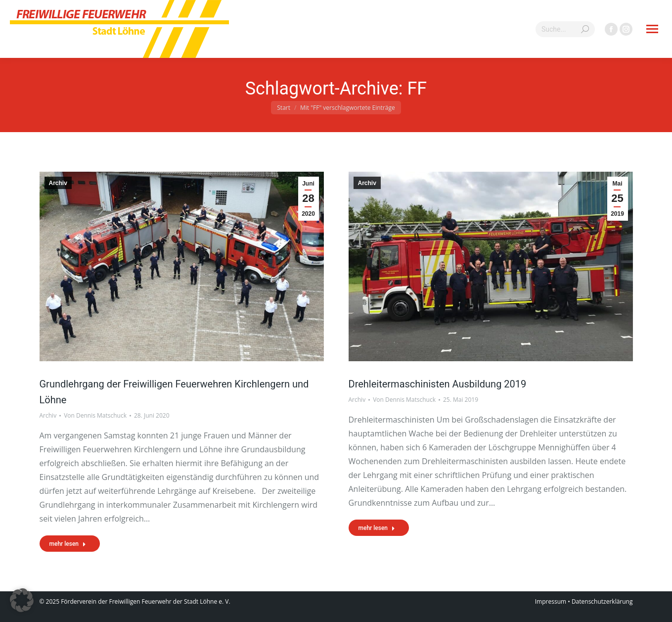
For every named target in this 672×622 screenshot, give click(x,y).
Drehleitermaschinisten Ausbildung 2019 (438, 384)
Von (95, 415)
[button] (22, 600)
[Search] (565, 29)
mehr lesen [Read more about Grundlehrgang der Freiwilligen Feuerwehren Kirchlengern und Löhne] (68, 544)
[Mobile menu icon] (652, 29)
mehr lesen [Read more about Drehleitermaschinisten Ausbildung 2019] (377, 528)
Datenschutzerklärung (602, 601)
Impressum (551, 601)
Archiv (58, 183)
